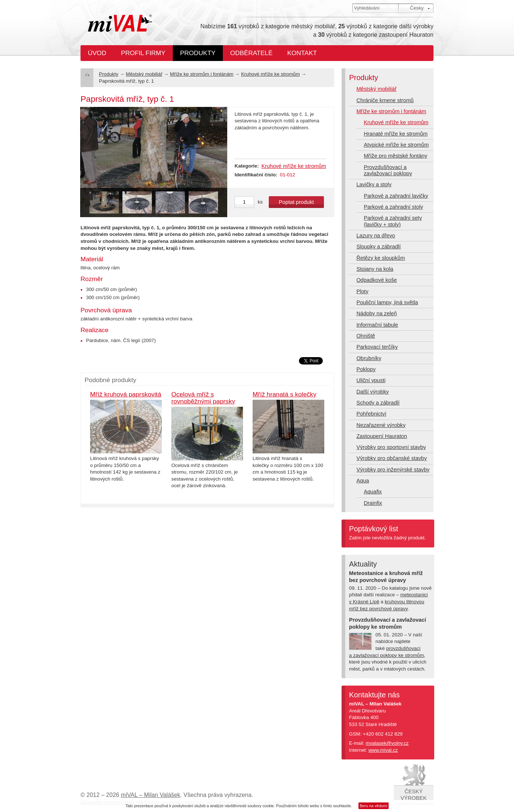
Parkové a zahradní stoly (393, 207)
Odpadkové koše (376, 280)
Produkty (198, 53)
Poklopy (366, 369)
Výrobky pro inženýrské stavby (393, 470)
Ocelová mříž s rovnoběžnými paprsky (203, 398)
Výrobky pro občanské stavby (391, 458)
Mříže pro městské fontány (395, 156)
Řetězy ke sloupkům (381, 258)
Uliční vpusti (371, 380)
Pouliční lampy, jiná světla (387, 302)
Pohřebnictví (371, 414)
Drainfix (373, 503)
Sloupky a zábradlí (379, 247)
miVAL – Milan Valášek (151, 795)
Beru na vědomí (373, 806)
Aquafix (373, 492)
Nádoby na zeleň (376, 313)
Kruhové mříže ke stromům (271, 74)
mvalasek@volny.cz (387, 743)
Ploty (362, 291)
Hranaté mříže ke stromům (395, 134)
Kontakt (302, 53)
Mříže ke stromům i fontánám (202, 74)
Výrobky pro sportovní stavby (391, 447)
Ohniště (366, 336)
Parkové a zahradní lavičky (396, 196)
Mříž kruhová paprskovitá (126, 394)
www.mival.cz (383, 750)
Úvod (97, 53)
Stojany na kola (375, 269)
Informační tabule (377, 325)
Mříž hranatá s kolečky (284, 394)
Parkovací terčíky (377, 347)
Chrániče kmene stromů (385, 100)
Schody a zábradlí (378, 403)
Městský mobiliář (144, 74)
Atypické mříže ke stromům (396, 145)
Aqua (363, 481)
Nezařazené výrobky (381, 425)
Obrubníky (369, 358)
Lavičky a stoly (374, 184)
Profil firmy (143, 53)
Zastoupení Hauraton (382, 436)
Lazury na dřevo (376, 236)
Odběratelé (251, 53)
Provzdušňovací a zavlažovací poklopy (388, 170)
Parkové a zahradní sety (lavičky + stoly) (393, 221)
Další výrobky (372, 392)
